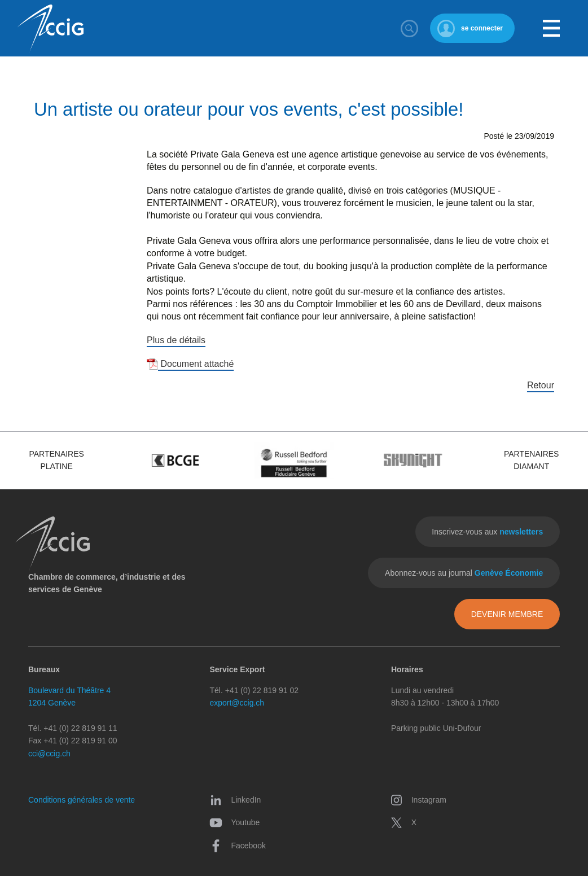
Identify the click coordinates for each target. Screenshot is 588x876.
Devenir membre (507, 614)
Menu (551, 28)
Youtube (234, 822)
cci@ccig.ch (49, 754)
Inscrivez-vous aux (487, 532)
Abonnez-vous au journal (464, 573)
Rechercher (410, 28)
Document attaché (190, 364)
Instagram (418, 800)
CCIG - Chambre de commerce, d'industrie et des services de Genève (50, 29)
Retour (541, 385)
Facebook (237, 846)
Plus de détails (176, 340)
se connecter (482, 28)
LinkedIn (235, 800)
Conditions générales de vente (82, 800)
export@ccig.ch (237, 703)
